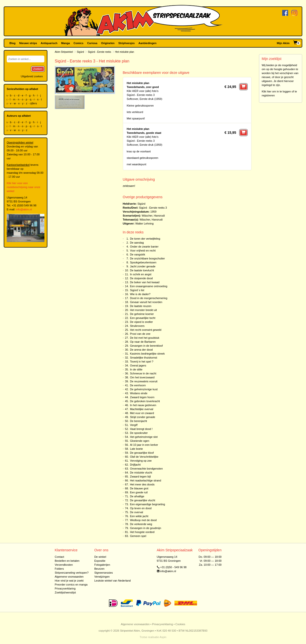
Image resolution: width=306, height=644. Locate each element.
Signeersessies (104, 573)
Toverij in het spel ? (142, 362)
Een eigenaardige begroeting (148, 504)
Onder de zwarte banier (144, 247)
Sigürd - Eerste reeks (100, 52)
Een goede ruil (139, 492)
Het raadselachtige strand (146, 480)
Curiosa (92, 43)
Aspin (163, 637)
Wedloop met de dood (143, 520)
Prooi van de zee (140, 334)
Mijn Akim (283, 43)
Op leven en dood (141, 508)
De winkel (100, 557)
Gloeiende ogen (140, 441)
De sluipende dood (141, 278)
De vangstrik (138, 254)
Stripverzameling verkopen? (72, 573)
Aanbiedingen (148, 43)
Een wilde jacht (139, 516)
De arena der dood (141, 350)
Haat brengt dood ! (141, 429)
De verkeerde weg (141, 524)
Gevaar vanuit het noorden (146, 302)
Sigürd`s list (137, 290)
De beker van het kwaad (145, 282)
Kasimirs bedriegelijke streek (147, 354)
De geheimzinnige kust (144, 389)
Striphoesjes (127, 43)
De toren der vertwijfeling (145, 239)
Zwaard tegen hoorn (142, 397)
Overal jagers (138, 365)
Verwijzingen (102, 577)
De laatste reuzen (141, 306)
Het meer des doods (142, 484)
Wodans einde (139, 393)
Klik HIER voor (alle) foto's (143, 91)
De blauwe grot (139, 488)
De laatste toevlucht (142, 270)
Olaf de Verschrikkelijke (144, 457)
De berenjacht (139, 421)
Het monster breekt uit (143, 310)
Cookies (180, 624)
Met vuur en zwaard (142, 413)
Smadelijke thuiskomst (144, 358)
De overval (137, 512)
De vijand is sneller (141, 322)
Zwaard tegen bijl (140, 476)
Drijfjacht (135, 465)
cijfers (34, 103)
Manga (65, 43)
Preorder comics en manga (71, 585)
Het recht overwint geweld (146, 330)
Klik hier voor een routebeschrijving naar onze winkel (23, 187)
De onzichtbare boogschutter (148, 258)
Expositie (100, 561)
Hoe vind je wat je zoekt (69, 581)
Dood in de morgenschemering (149, 298)
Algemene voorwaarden (69, 577)
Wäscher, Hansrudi (153, 216)
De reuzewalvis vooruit (144, 381)
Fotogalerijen (102, 565)
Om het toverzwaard (142, 377)
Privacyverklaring (65, 588)
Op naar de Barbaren (143, 342)
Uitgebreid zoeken (32, 76)
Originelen (108, 43)
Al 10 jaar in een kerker (144, 445)
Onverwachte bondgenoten (146, 469)
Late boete (136, 449)
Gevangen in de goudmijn (146, 528)
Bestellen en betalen (67, 561)
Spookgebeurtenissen (143, 262)
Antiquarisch (49, 43)
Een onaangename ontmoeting (149, 286)
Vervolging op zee (141, 461)
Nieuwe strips (28, 43)
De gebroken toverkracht (145, 401)
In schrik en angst (141, 274)
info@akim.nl (24, 209)
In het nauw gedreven (143, 405)
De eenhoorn (138, 385)
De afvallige (137, 496)
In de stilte (136, 369)
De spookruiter (139, 433)
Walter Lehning (144, 224)
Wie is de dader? (140, 294)
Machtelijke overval (142, 409)
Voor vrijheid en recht (143, 251)
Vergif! (134, 425)
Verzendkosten (64, 565)
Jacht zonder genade (143, 266)
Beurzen (99, 569)
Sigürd (80, 52)
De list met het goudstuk (145, 338)
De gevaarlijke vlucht (143, 500)
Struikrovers (137, 326)
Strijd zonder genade (143, 417)
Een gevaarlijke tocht (143, 318)
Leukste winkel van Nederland (113, 581)
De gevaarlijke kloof (142, 453)
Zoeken (38, 69)
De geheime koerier (142, 314)
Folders (59, 569)
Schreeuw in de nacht (143, 373)
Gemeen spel (138, 536)
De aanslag (137, 243)
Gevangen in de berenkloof (146, 346)
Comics (78, 43)
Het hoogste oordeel (142, 532)
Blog (12, 43)
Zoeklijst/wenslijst (65, 592)
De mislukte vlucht (141, 473)
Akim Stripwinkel (64, 52)
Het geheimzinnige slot (144, 437)
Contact (60, 557)
